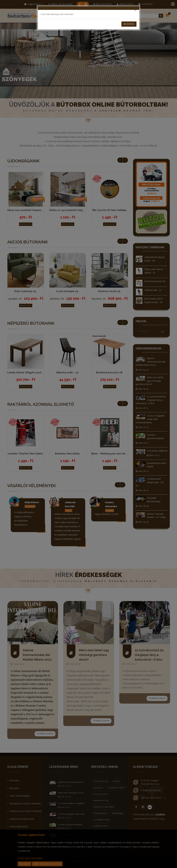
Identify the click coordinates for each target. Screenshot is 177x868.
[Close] (135, 10)
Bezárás (129, 24)
